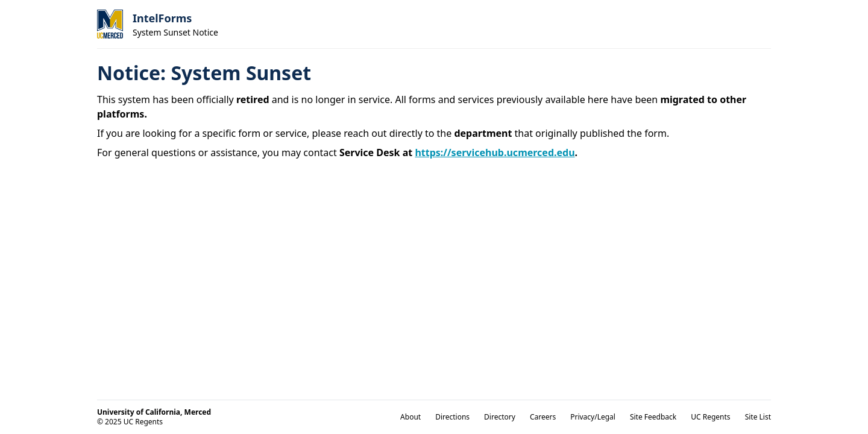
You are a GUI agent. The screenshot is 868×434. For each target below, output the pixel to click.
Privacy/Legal (593, 417)
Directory (500, 417)
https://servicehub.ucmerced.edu (495, 153)
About (410, 417)
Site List (758, 417)
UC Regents (710, 417)
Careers (543, 417)
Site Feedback (653, 417)
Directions (452, 417)
